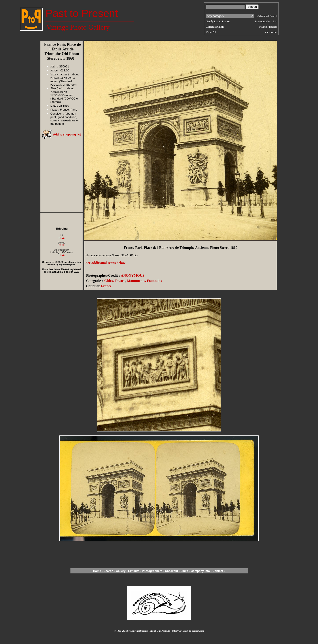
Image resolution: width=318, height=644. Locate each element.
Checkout (171, 571)
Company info (201, 571)
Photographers (152, 571)
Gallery (121, 571)
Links (184, 571)
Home (97, 571)
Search (108, 571)
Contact (218, 571)
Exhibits (134, 571)
